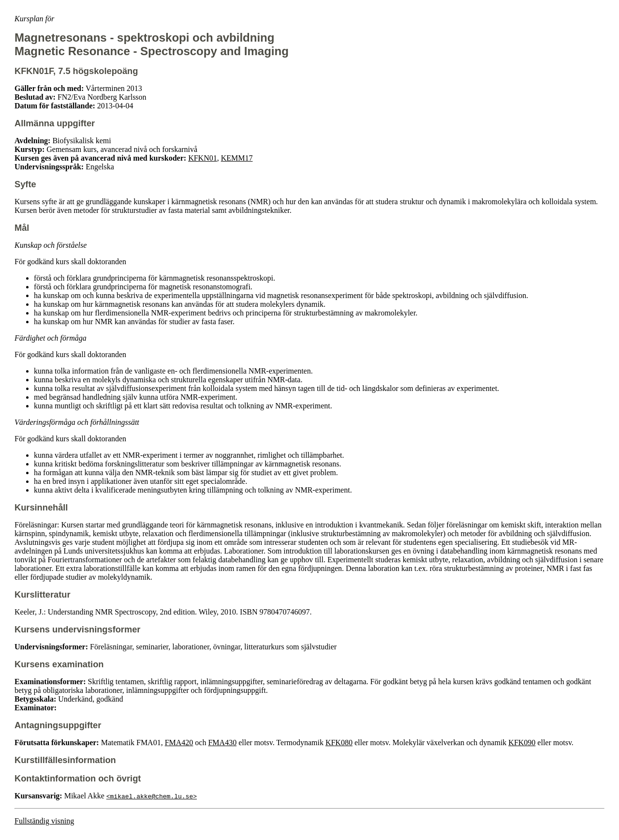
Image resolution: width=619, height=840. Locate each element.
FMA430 (222, 742)
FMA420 (179, 742)
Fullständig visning (44, 821)
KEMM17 (237, 158)
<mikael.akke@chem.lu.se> (152, 796)
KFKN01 (203, 158)
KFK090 (522, 742)
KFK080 (339, 742)
